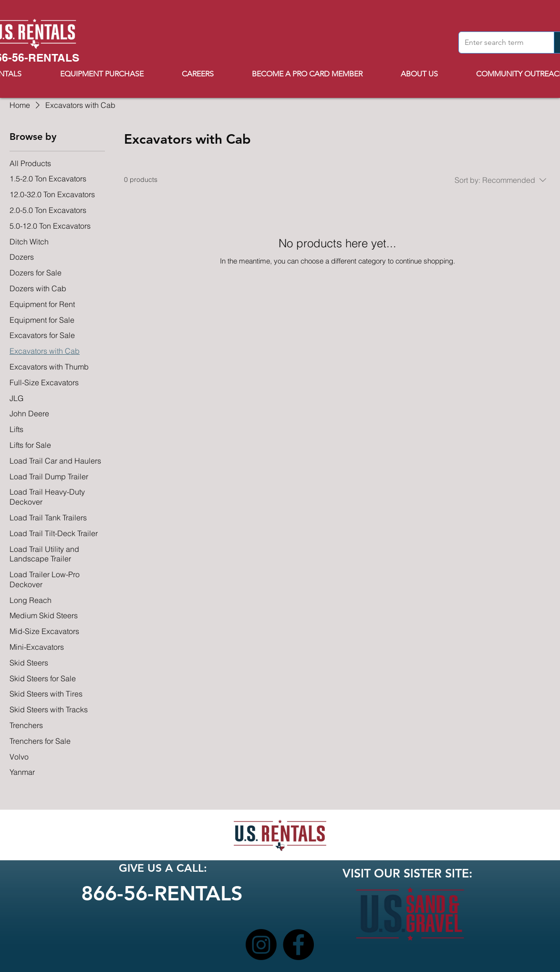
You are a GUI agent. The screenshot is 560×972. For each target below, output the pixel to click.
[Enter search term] (499, 42)
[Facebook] (298, 945)
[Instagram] (261, 945)
